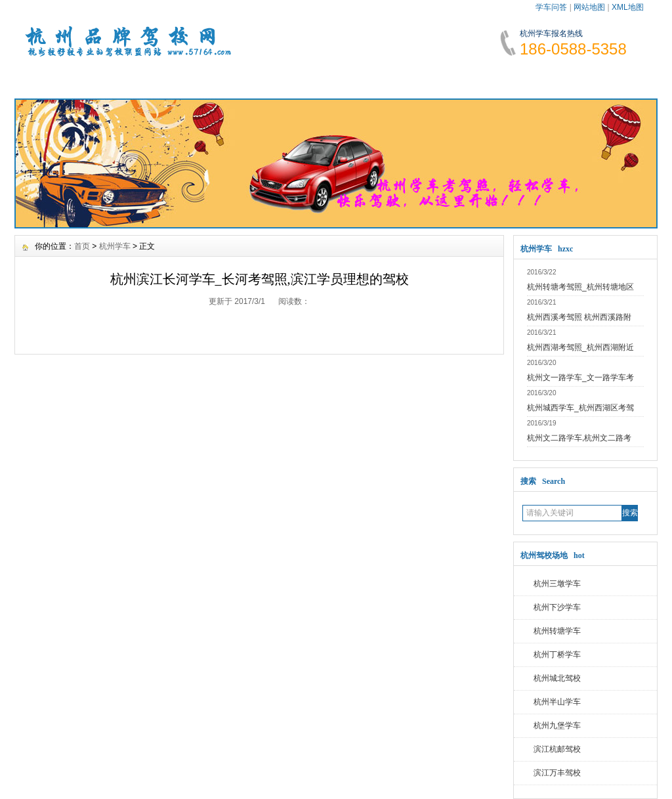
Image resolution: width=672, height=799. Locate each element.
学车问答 (551, 7)
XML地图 (628, 7)
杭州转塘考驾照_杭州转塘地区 (580, 287)
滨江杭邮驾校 (557, 749)
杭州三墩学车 (557, 584)
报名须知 (213, 79)
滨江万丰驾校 (557, 773)
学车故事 (451, 79)
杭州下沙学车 (557, 607)
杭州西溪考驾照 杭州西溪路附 (579, 317)
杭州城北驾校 (557, 678)
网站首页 (54, 79)
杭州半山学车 (557, 702)
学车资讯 (134, 79)
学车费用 (293, 79)
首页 (82, 246)
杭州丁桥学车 (557, 655)
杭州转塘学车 (557, 631)
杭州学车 (115, 246)
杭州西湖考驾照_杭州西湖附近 (580, 347)
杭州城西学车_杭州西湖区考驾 (580, 408)
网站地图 (589, 7)
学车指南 (372, 79)
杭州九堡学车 (557, 725)
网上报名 (531, 79)
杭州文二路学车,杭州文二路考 (579, 438)
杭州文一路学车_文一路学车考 (580, 378)
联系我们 (610, 79)
